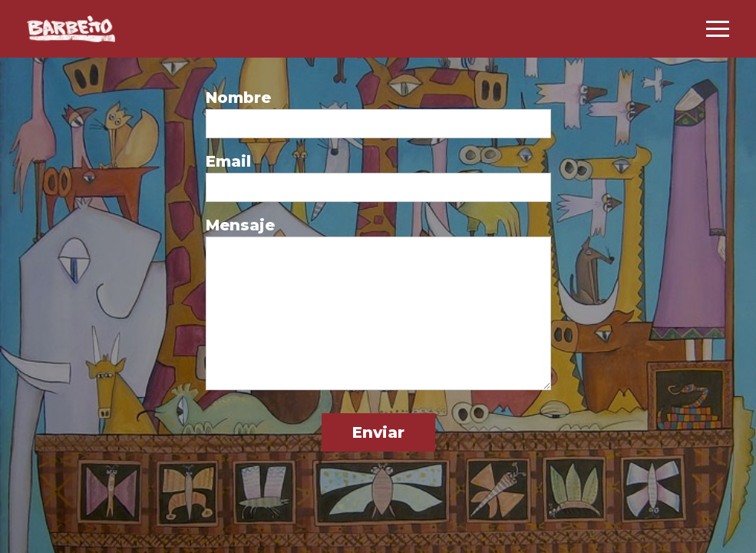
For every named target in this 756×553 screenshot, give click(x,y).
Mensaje (240, 225)
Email (228, 161)
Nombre (238, 98)
